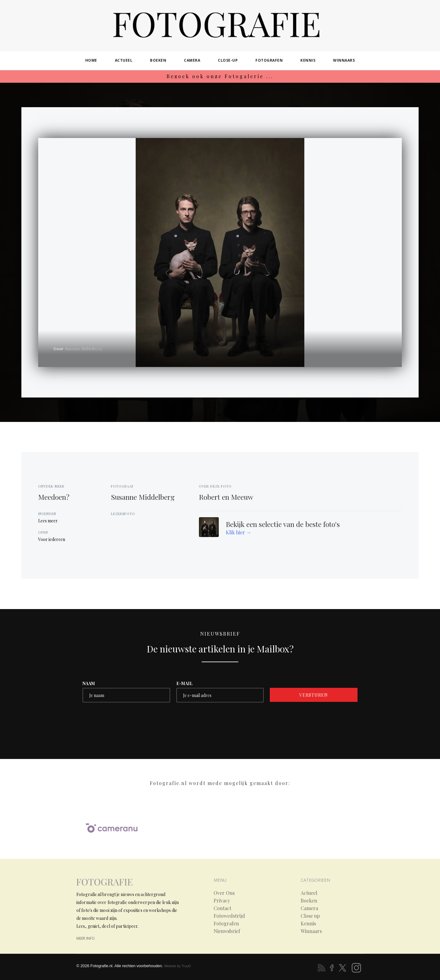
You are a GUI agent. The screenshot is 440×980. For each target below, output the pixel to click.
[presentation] (129, 720)
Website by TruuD (177, 966)
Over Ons (224, 893)
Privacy (222, 901)
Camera (309, 908)
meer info (86, 938)
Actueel (309, 893)
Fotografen (226, 924)
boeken (158, 60)
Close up (310, 916)
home (91, 60)
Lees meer (48, 521)
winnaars (344, 60)
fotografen (269, 60)
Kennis (308, 924)
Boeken (309, 901)
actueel (124, 60)
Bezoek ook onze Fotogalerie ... (220, 76)
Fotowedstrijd (229, 916)
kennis (308, 60)
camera (192, 60)
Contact (222, 908)
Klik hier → (238, 532)
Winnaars (311, 931)
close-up (228, 60)
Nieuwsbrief (227, 931)
